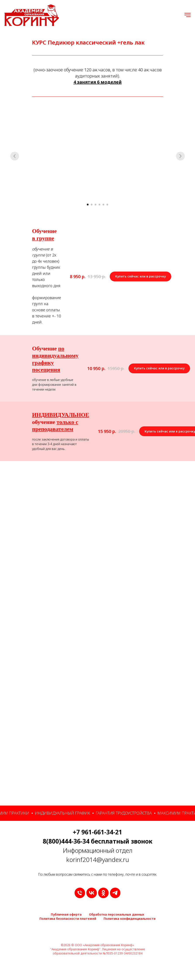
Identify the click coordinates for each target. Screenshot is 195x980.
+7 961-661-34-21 (97, 832)
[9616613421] (80, 893)
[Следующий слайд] (180, 156)
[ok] (103, 893)
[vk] (92, 893)
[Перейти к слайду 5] (103, 205)
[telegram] (115, 893)
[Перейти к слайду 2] (92, 205)
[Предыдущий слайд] (15, 156)
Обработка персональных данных (117, 914)
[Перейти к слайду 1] (88, 205)
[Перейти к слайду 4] (99, 205)
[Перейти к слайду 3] (96, 205)
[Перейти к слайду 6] (107, 205)
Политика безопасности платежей (68, 919)
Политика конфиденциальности (130, 919)
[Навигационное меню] (188, 15)
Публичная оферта (66, 914)
